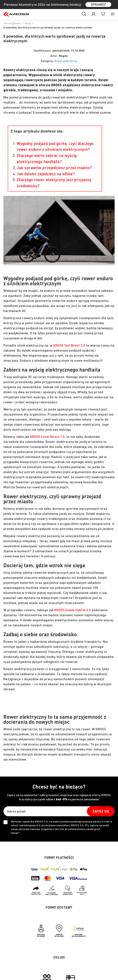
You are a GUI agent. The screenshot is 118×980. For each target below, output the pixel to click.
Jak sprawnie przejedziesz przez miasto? (54, 168)
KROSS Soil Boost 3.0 (69, 345)
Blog (28, 23)
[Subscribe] (101, 811)
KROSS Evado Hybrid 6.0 (73, 610)
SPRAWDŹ (98, 4)
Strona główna (12, 23)
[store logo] (16, 14)
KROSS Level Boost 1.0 (47, 436)
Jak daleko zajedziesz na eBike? (46, 174)
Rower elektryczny (66, 61)
